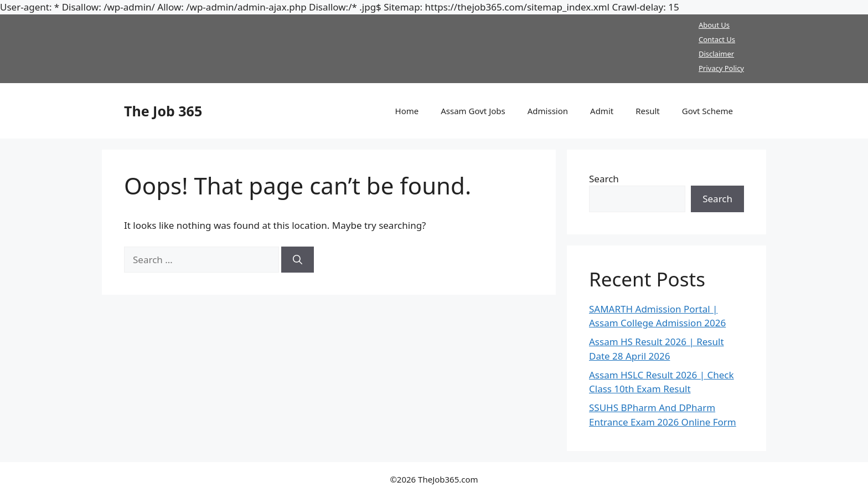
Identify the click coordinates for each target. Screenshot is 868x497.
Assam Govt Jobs (473, 111)
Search (604, 179)
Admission (548, 111)
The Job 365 (163, 111)
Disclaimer (716, 54)
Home (407, 111)
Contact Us (717, 39)
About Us (714, 25)
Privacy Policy (721, 68)
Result (648, 111)
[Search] (298, 260)
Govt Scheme (707, 111)
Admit (602, 111)
